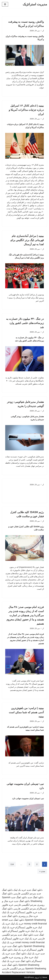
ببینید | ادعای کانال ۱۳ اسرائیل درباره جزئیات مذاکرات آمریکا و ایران (26, 110)
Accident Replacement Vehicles (18, 972)
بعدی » (42, 871)
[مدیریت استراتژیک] (35, 4)
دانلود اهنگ (7, 894)
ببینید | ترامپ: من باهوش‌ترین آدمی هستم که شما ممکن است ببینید (26, 712)
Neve (45, 977)
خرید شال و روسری (28, 916)
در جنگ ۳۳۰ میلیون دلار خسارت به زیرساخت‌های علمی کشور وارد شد (25, 323)
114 (12, 864)
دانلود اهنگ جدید (35, 890)
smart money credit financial (30, 942)
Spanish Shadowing (35, 920)
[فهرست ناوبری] (5, 4)
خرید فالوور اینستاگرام (26, 912)
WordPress (29, 977)
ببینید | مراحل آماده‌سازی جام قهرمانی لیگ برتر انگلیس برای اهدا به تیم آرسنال (27, 240)
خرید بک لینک (20, 890)
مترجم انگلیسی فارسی (25, 894)
